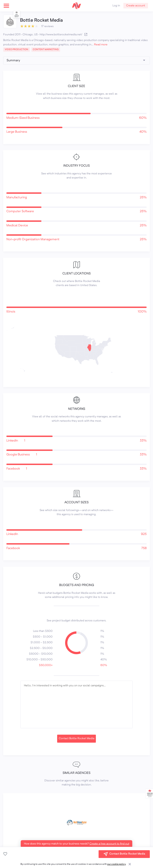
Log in (116, 6)
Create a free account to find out (109, 844)
